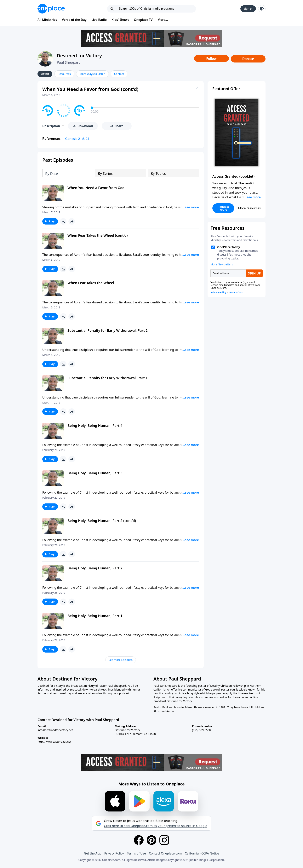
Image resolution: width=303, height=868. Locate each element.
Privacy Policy (114, 853)
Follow (211, 59)
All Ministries (47, 20)
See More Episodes (121, 660)
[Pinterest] (151, 840)
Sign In (248, 9)
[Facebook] (139, 840)
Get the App (92, 853)
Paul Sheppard (69, 62)
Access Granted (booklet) (233, 176)
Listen (45, 74)
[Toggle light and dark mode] (262, 9)
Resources (64, 74)
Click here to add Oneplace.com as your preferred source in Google (156, 826)
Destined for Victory (79, 55)
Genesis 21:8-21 (77, 139)
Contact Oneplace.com (165, 853)
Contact (119, 74)
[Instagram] (164, 840)
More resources (249, 208)
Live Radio (99, 20)
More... (163, 20)
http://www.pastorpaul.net (54, 742)
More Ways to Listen (92, 74)
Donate (248, 59)
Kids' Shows (120, 20)
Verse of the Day (74, 20)
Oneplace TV (143, 20)
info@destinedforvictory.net (55, 730)
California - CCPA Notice (202, 853)
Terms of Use (136, 853)
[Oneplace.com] (51, 9)
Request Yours (223, 208)
